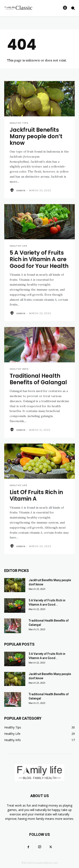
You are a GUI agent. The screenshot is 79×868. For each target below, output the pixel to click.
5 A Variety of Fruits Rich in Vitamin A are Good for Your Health (39, 259)
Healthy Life (18, 246)
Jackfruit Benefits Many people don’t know (36, 136)
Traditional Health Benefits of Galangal (38, 379)
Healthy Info (19, 369)
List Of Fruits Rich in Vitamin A (36, 495)
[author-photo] (13, 190)
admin (21, 190)
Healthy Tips (19, 123)
